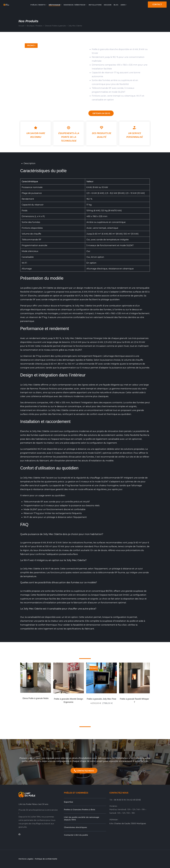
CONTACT (157, 5)
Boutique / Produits (34, 26)
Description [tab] (30, 163)
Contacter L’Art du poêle (76, 835)
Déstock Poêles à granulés (55, 26)
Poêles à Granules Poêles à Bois (80, 810)
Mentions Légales (26, 859)
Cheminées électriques (75, 827)
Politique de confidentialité (46, 859)
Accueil (21, 26)
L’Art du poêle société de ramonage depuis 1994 (82, 818)
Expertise (69, 802)
